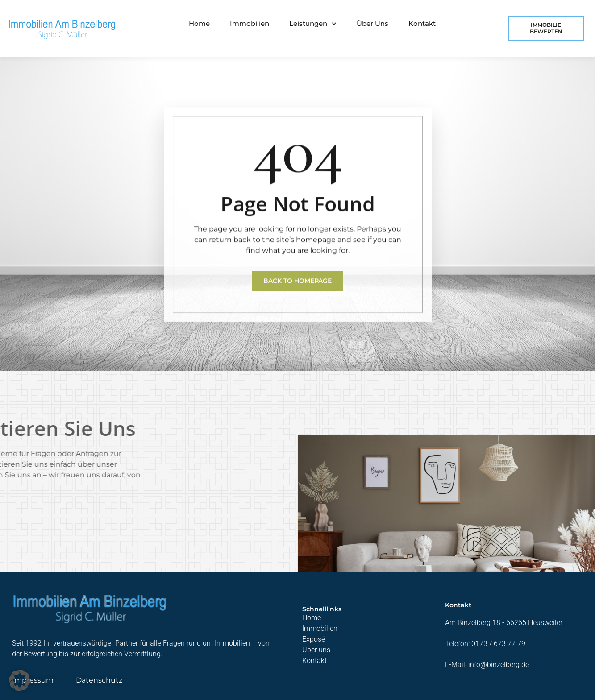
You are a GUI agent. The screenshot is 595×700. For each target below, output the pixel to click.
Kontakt (422, 23)
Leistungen (313, 24)
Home (199, 23)
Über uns (372, 23)
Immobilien (250, 23)
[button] (20, 680)
